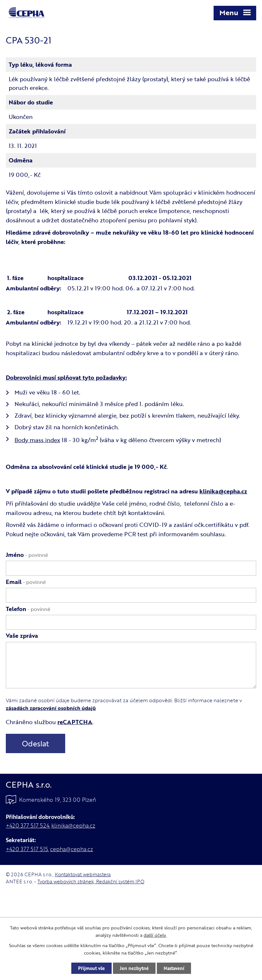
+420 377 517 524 (28, 825)
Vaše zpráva (22, 636)
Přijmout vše (91, 968)
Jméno (27, 555)
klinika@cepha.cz (223, 491)
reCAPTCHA (75, 722)
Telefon (28, 609)
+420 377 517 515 (27, 849)
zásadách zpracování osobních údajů (51, 708)
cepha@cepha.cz (71, 849)
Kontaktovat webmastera (83, 874)
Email (26, 582)
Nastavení (174, 968)
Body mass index (37, 440)
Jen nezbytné (134, 968)
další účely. (155, 935)
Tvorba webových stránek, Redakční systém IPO (91, 881)
